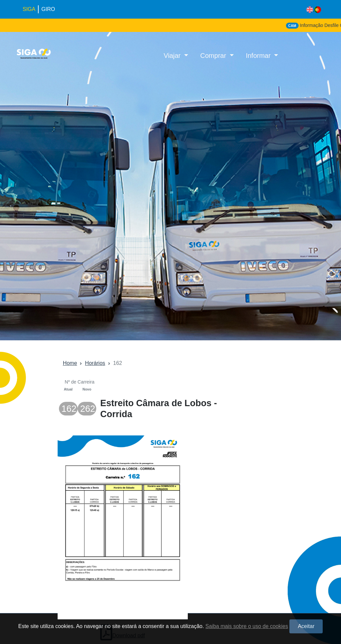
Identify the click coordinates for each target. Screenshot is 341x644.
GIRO (48, 9)
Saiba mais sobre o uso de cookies (247, 626)
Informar (259, 56)
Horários (95, 363)
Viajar (173, 56)
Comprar (214, 56)
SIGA (29, 9)
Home (70, 363)
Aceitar (306, 626)
